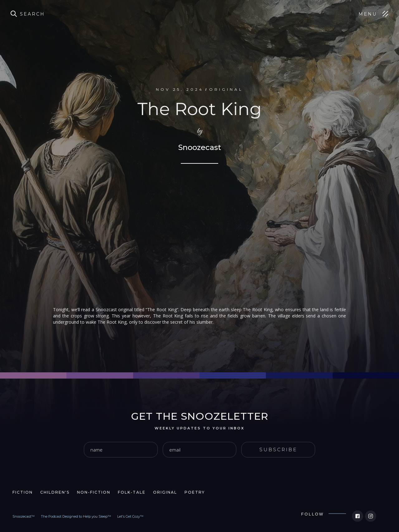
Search (32, 14)
